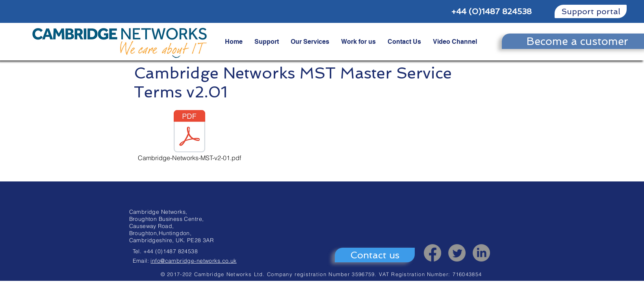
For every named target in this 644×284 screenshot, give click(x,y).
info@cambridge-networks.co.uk (193, 261)
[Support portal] (591, 11)
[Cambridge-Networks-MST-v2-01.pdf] (189, 136)
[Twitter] (457, 253)
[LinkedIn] (481, 253)
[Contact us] (375, 255)
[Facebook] (432, 253)
